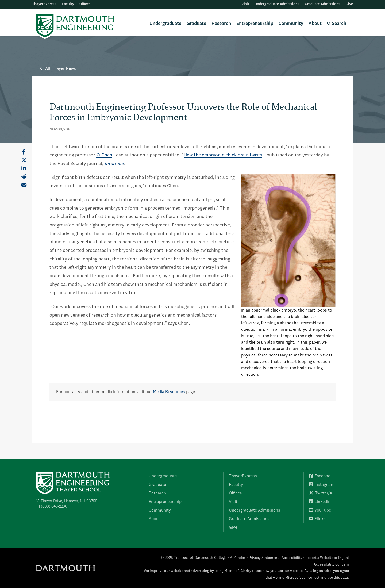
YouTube (320, 510)
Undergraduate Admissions (277, 4)
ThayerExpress (44, 4)
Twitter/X (321, 493)
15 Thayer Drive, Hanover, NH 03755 (67, 501)
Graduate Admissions (323, 4)
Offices (85, 4)
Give (349, 4)
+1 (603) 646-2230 (52, 506)
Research (221, 24)
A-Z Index (238, 558)
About (315, 24)
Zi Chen (104, 155)
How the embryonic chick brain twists (223, 155)
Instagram (321, 485)
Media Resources (169, 392)
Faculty (68, 4)
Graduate (196, 24)
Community (291, 24)
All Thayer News (58, 69)
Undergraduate (165, 24)
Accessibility (292, 558)
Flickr (317, 519)
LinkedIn (320, 502)
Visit (245, 4)
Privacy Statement (264, 558)
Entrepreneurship (255, 24)
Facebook (321, 476)
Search (337, 24)
